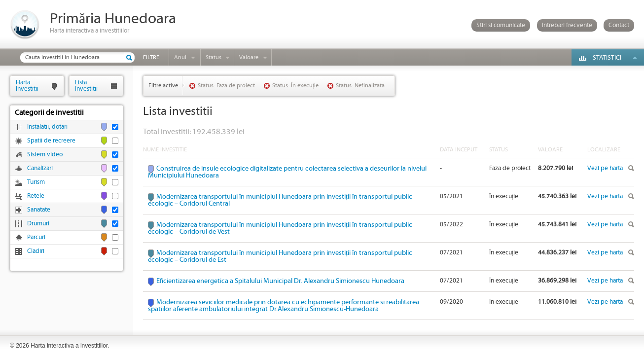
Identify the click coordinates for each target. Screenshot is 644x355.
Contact (619, 25)
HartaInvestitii (27, 86)
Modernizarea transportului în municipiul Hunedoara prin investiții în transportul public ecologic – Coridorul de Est (280, 256)
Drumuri (38, 224)
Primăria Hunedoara (113, 19)
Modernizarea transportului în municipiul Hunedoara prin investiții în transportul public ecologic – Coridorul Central (280, 200)
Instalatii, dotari (47, 127)
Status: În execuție (295, 86)
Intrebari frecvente (567, 25)
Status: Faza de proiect (226, 86)
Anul (180, 57)
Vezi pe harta (605, 168)
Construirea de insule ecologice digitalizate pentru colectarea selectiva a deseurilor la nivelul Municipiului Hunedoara (287, 172)
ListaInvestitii (86, 86)
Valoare (249, 57)
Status (214, 57)
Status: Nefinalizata (360, 86)
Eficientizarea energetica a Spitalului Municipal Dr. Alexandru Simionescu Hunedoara (280, 281)
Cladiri (36, 251)
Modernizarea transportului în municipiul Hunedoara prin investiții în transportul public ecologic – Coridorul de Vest (280, 228)
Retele (36, 196)
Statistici (607, 58)
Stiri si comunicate (501, 25)
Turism (36, 182)
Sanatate (39, 210)
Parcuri (36, 237)
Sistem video (45, 155)
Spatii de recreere (51, 141)
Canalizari (40, 168)
